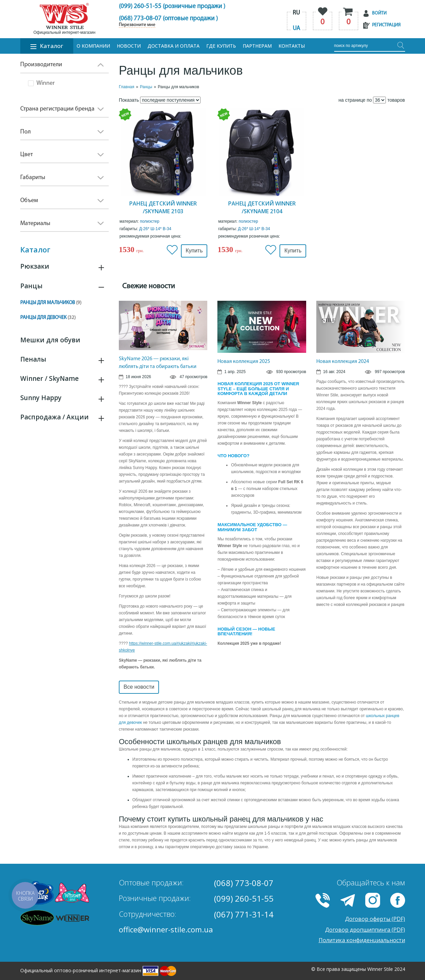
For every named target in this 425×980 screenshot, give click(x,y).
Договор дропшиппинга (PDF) (365, 930)
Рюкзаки (35, 266)
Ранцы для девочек (48, 318)
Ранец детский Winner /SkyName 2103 (163, 207)
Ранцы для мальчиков (51, 303)
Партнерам (257, 46)
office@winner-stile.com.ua (166, 929)
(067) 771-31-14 (244, 914)
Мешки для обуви (50, 340)
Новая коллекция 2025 (244, 362)
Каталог (47, 46)
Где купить (221, 46)
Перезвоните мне (137, 25)
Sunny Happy (41, 398)
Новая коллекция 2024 (343, 362)
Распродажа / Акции (55, 417)
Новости (129, 46)
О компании (93, 46)
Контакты (292, 46)
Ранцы (31, 286)
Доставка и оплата (174, 46)
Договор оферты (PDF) (375, 919)
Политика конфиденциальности (362, 940)
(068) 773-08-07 (244, 883)
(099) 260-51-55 (244, 898)
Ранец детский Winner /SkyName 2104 (262, 207)
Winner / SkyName (49, 378)
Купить (194, 251)
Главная (127, 87)
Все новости (139, 687)
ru (296, 13)
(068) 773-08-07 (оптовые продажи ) (168, 19)
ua (296, 29)
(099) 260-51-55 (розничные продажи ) (172, 7)
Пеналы (33, 359)
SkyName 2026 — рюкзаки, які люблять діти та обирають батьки (158, 363)
